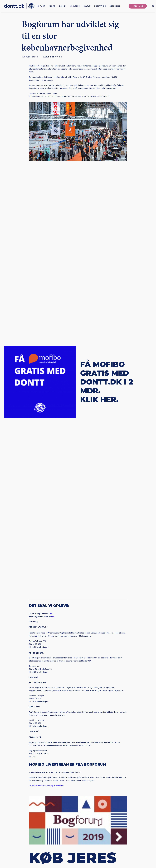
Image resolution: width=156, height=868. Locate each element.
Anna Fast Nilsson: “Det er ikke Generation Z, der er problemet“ (34, 626)
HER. (48, 539)
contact (41, 6)
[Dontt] (19, 6)
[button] (153, 6)
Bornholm (115, 6)
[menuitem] (41, 6)
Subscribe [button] (78, 805)
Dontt (78, 569)
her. (51, 260)
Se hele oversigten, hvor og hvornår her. (47, 432)
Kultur (87, 6)
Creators (75, 6)
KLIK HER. (99, 223)
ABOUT (52, 6)
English (63, 6)
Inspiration (100, 6)
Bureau (103, 853)
